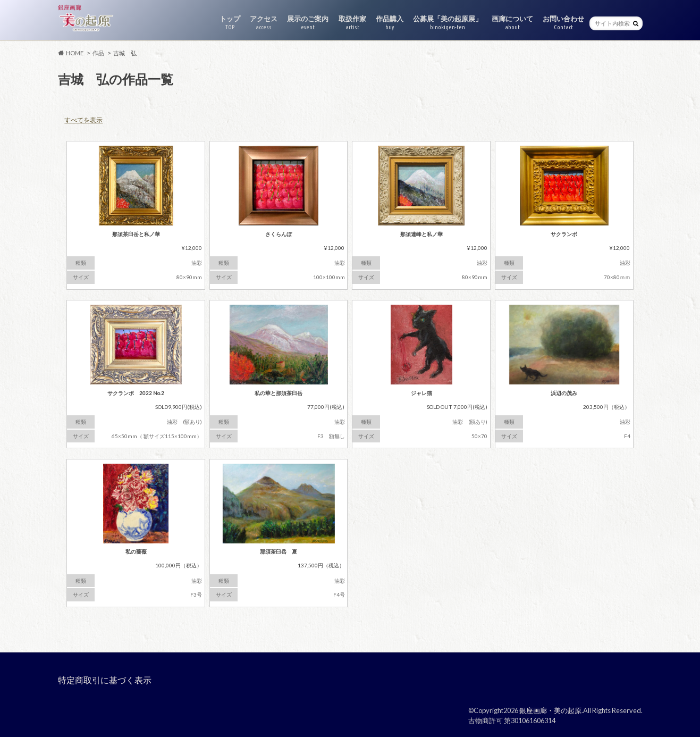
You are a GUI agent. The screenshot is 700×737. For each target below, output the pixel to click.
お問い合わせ (563, 23)
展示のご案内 (308, 23)
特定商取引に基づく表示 (105, 680)
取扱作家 (352, 23)
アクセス (264, 23)
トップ (230, 23)
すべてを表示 (83, 120)
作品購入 (390, 23)
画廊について (512, 23)
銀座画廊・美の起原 (550, 710)
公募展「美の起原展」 (448, 23)
